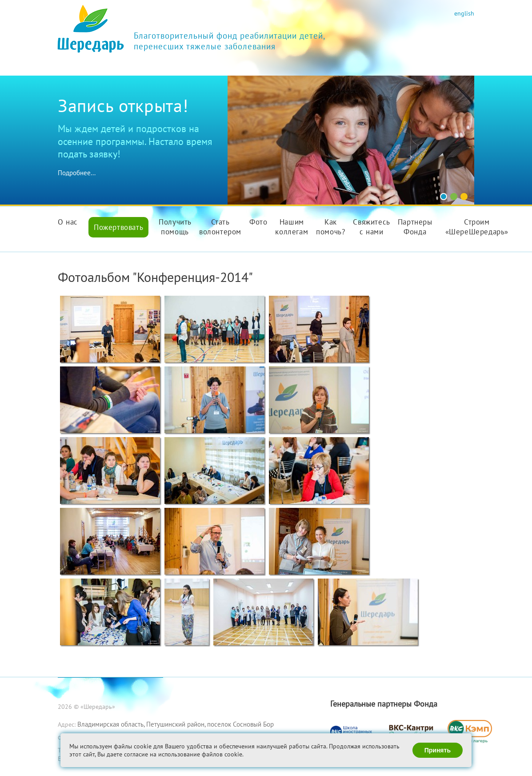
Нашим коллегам (292, 227)
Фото (258, 222)
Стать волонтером (220, 227)
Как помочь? (330, 227)
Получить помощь (175, 227)
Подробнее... (77, 173)
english (464, 13)
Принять (438, 750)
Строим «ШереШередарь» (477, 227)
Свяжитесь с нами (371, 227)
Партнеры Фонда (415, 227)
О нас (68, 222)
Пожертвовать (118, 227)
